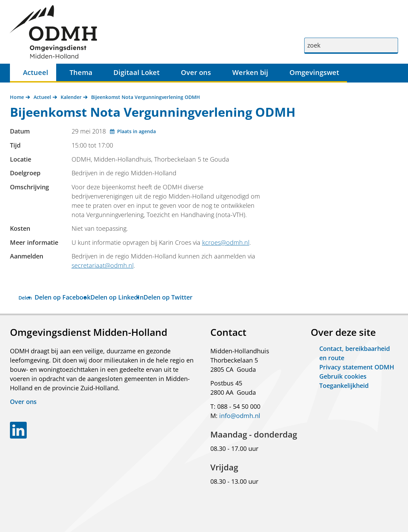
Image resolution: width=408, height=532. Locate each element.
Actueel (36, 72)
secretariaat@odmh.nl (103, 265)
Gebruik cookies (343, 376)
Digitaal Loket (137, 72)
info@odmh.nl (240, 416)
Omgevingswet (314, 72)
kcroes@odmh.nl (226, 242)
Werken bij (250, 72)
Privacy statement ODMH (357, 367)
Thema (81, 72)
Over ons (196, 72)
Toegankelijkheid (344, 385)
